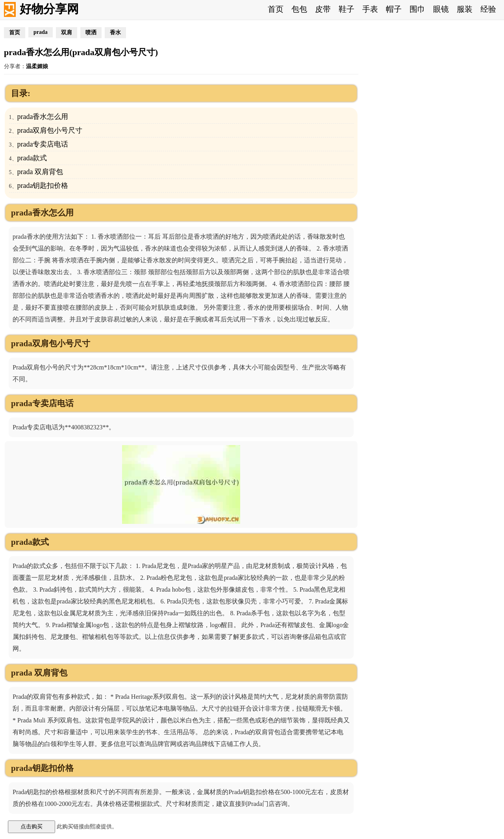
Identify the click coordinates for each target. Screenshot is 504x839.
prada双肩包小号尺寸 (50, 130)
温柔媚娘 (37, 66)
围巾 (417, 9)
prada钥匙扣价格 (43, 186)
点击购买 (31, 826)
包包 (299, 9)
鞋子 (346, 9)
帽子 (394, 9)
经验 (488, 9)
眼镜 (441, 9)
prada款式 (32, 158)
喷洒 (91, 32)
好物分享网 (49, 9)
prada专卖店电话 (43, 144)
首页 (276, 9)
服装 (465, 9)
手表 (370, 9)
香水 (115, 32)
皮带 (323, 9)
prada (41, 32)
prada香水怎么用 (43, 117)
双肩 (67, 32)
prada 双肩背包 (40, 172)
